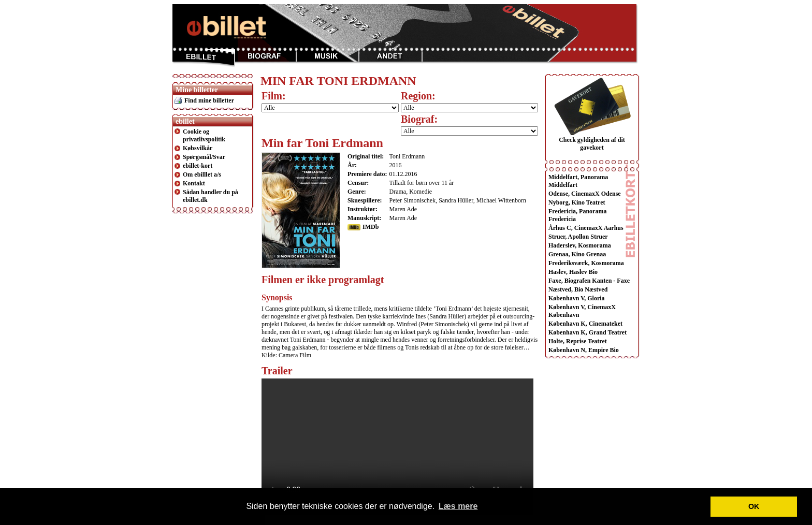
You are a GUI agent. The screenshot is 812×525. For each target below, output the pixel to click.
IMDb (371, 227)
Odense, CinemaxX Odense (585, 194)
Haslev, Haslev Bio (573, 272)
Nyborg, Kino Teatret (577, 202)
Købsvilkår (198, 148)
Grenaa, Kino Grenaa (577, 254)
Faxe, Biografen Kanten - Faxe (589, 281)
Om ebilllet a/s (202, 174)
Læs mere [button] (458, 506)
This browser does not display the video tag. (397, 447)
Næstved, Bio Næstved (578, 289)
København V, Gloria (577, 298)
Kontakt (194, 183)
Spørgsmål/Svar (204, 157)
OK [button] (754, 506)
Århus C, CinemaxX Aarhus (586, 228)
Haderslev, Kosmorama (580, 245)
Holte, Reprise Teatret (578, 341)
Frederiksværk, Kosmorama (586, 263)
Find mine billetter (209, 100)
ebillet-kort (198, 166)
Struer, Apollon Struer (578, 237)
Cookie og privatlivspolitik (204, 135)
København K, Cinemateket (585, 324)
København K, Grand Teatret (588, 332)
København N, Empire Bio (584, 350)
